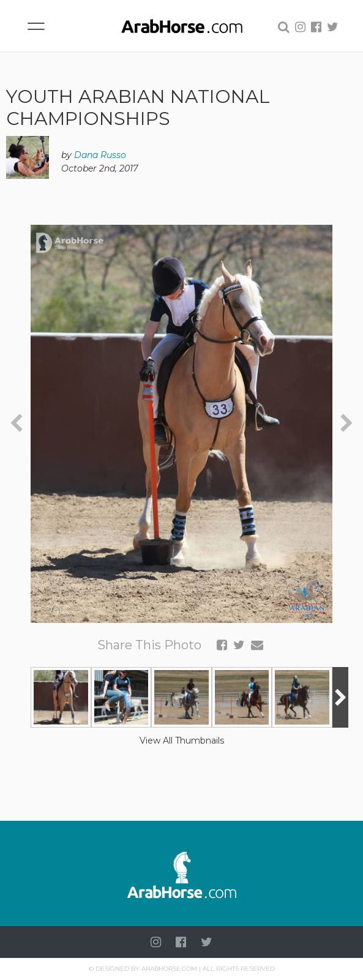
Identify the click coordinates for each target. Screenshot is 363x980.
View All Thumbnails (182, 741)
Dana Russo (100, 155)
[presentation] (16, 424)
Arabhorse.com (169, 969)
